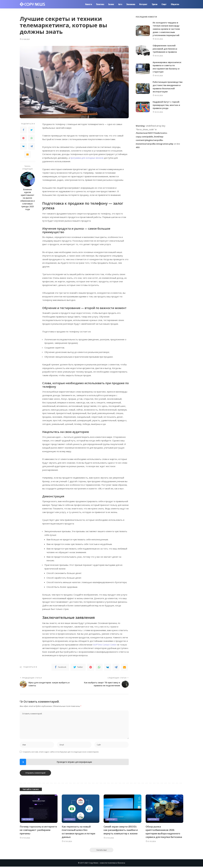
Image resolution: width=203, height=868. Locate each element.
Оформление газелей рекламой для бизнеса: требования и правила (165, 49)
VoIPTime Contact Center (105, 645)
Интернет (27, 820)
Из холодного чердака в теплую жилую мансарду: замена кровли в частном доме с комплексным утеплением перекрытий (167, 29)
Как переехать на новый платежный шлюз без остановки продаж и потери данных (79, 833)
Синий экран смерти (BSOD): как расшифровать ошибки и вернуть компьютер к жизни (121, 831)
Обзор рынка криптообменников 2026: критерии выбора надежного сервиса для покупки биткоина (164, 833)
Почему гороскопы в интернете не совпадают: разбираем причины (35, 831)
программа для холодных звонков (88, 158)
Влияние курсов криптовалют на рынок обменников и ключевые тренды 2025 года (27, 199)
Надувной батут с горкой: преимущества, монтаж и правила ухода (167, 108)
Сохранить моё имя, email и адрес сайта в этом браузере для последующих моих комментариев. (61, 753)
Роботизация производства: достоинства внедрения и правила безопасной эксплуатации (167, 88)
